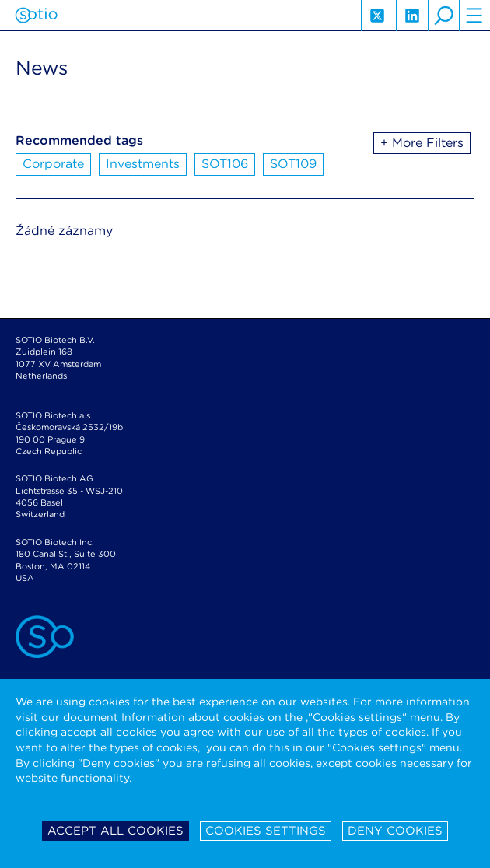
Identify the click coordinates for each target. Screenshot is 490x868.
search (443, 16)
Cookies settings (266, 831)
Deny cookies (395, 831)
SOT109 (293, 164)
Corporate (53, 164)
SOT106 (225, 164)
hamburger (474, 16)
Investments (143, 164)
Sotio (36, 16)
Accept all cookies (115, 831)
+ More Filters (422, 143)
